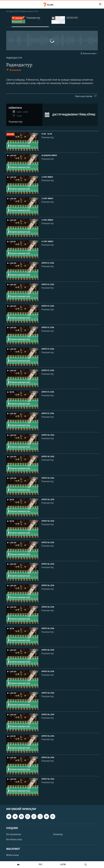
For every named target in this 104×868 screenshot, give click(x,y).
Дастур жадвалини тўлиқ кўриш (70, 115)
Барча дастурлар (86, 96)
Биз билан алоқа (14, 840)
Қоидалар (58, 834)
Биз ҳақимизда (14, 834)
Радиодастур (14, 58)
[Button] (14, 71)
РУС (41, 865)
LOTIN (63, 865)
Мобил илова (13, 855)
